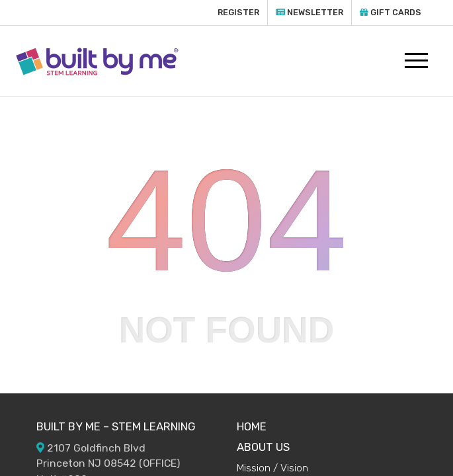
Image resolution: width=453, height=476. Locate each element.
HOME (252, 426)
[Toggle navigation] (417, 61)
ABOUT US (263, 447)
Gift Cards (391, 12)
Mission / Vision (272, 468)
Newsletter (309, 12)
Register (238, 12)
